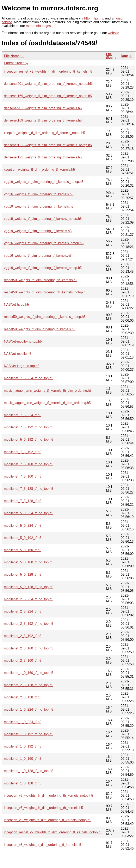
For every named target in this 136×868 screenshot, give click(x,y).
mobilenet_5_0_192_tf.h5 (23, 538)
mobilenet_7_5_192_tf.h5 (23, 452)
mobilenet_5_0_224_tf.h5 (23, 526)
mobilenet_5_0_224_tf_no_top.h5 (29, 513)
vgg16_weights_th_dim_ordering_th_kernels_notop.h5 (44, 243)
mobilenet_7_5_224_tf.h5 (23, 415)
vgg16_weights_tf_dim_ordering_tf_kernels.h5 (38, 256)
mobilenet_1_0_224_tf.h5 (23, 722)
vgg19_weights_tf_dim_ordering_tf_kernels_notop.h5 (43, 219)
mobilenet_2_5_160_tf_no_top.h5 (29, 648)
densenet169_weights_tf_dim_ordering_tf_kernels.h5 (43, 120)
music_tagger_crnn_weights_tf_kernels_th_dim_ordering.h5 (48, 391)
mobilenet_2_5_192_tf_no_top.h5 (29, 624)
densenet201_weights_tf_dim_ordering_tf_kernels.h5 (43, 108)
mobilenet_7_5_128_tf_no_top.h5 (29, 489)
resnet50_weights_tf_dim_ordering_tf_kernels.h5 (40, 329)
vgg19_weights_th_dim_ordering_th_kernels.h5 (39, 206)
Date (124, 56)
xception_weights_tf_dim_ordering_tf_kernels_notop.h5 (44, 133)
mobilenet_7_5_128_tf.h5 (23, 501)
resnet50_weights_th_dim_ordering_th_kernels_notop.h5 (46, 292)
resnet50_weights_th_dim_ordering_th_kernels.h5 (41, 280)
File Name (12, 56)
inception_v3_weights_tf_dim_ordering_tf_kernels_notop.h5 (48, 820)
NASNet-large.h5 (16, 305)
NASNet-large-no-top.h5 (22, 366)
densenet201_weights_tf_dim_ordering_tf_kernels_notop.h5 (48, 84)
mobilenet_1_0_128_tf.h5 (23, 783)
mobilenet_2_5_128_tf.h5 (23, 697)
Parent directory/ (16, 63)
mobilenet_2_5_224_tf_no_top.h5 (29, 599)
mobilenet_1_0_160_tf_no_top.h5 (29, 673)
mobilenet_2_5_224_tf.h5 (23, 611)
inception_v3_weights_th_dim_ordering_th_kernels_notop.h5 (48, 796)
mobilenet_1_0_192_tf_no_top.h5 (29, 734)
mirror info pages (38, 26)
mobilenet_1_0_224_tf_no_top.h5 (29, 709)
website (113, 33)
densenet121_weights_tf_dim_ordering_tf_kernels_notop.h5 (48, 145)
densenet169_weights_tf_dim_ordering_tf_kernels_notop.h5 (48, 96)
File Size (109, 56)
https (95, 18)
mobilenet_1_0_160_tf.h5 (23, 759)
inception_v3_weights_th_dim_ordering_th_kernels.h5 (43, 808)
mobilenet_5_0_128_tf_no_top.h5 (29, 587)
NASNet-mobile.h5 (18, 354)
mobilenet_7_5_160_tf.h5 (23, 476)
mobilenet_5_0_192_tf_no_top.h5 (29, 439)
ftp (102, 18)
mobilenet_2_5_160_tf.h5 (23, 661)
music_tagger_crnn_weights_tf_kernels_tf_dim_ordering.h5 (47, 403)
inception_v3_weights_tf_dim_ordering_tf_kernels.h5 (43, 845)
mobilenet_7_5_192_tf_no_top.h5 (29, 427)
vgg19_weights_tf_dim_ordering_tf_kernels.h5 (38, 231)
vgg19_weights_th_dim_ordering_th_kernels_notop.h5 (44, 182)
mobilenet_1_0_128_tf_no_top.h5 (29, 771)
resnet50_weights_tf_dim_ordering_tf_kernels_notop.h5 (45, 317)
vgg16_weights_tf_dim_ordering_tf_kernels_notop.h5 (43, 268)
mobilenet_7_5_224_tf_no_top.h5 (29, 378)
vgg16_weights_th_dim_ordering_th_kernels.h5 (39, 194)
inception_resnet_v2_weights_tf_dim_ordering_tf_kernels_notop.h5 (53, 832)
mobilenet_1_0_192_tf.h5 (23, 746)
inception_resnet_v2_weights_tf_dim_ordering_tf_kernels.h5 (48, 71)
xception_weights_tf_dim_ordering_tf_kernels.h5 (39, 170)
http (87, 18)
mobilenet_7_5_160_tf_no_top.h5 (29, 464)
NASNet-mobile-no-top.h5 (23, 341)
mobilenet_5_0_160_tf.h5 (23, 550)
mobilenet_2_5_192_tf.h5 (23, 636)
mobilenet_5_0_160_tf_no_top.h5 (29, 562)
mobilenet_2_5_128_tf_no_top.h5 (29, 685)
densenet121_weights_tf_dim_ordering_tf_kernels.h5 (43, 157)
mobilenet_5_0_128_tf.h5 (23, 574)
